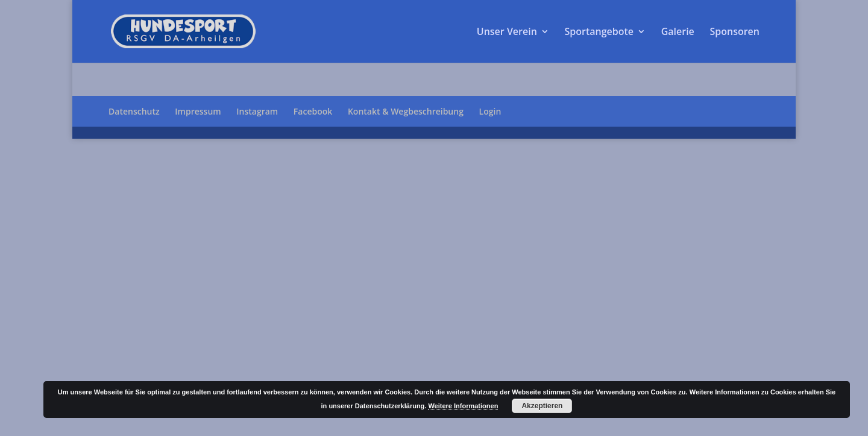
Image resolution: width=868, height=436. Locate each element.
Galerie (678, 33)
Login (490, 111)
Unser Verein (507, 33)
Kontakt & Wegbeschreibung (406, 111)
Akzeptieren (542, 406)
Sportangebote (599, 33)
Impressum (198, 111)
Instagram (257, 111)
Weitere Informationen (463, 406)
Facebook (313, 111)
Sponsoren (734, 33)
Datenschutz (134, 111)
